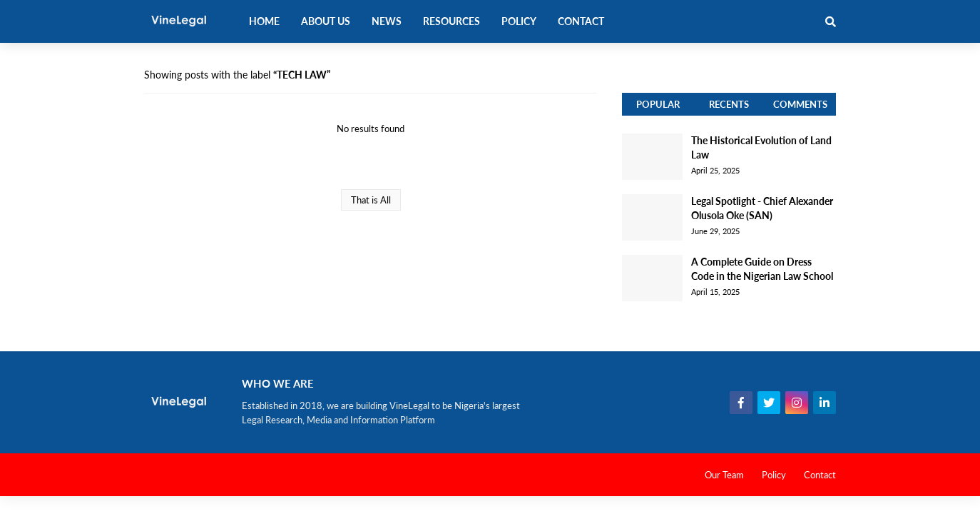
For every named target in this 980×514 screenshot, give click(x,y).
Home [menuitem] (264, 21)
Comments (800, 104)
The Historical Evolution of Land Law (761, 147)
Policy (774, 475)
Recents (729, 104)
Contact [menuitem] (581, 21)
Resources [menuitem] (451, 21)
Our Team (724, 475)
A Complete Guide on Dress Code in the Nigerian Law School (762, 269)
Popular (658, 104)
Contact (820, 475)
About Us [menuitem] (326, 21)
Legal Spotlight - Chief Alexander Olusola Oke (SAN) (762, 208)
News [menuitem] (387, 21)
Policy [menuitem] (519, 21)
